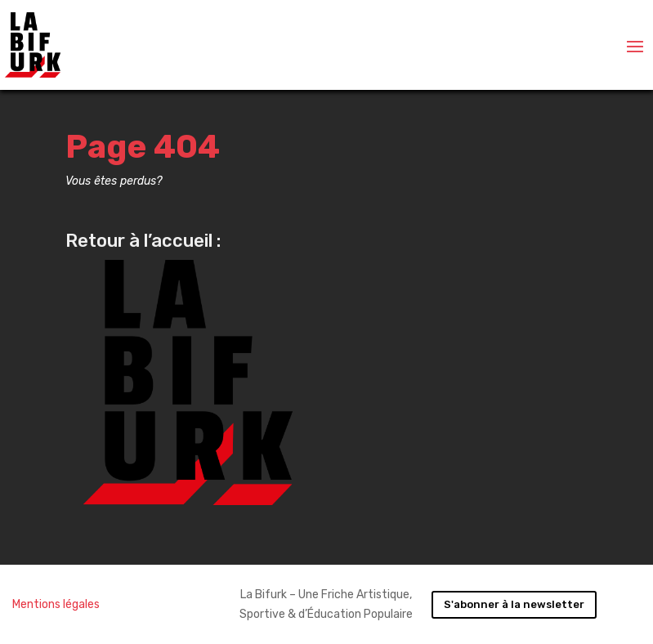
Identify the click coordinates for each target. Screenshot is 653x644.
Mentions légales (56, 604)
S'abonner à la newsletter (514, 604)
